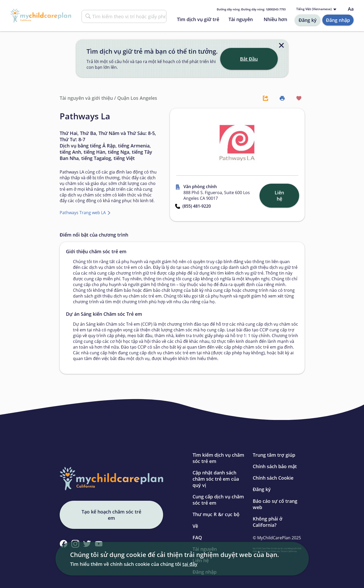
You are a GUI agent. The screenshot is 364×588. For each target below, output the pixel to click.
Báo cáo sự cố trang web (275, 504)
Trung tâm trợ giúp (274, 455)
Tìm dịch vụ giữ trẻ (198, 19)
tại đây (190, 564)
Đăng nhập (338, 20)
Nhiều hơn (275, 19)
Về (195, 526)
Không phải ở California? (268, 522)
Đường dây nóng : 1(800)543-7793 (251, 9)
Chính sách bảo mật (275, 466)
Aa (351, 9)
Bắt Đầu (249, 59)
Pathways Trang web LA (83, 213)
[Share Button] (263, 98)
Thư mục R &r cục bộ (216, 514)
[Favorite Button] (296, 98)
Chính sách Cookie (273, 478)
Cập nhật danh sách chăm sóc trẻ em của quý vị (216, 479)
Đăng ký (308, 20)
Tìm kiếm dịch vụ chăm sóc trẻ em (218, 458)
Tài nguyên (241, 19)
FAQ (197, 537)
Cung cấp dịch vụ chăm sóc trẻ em (218, 500)
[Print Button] (280, 98)
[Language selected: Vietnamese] (316, 9)
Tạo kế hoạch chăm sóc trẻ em (111, 515)
